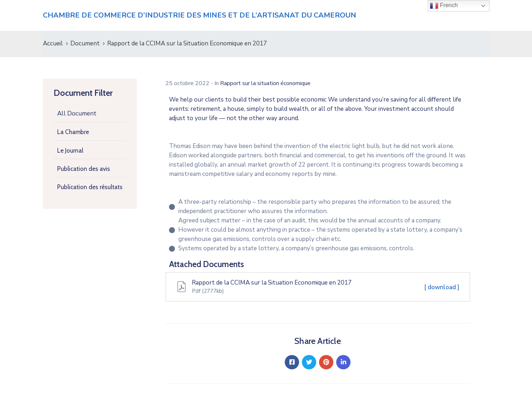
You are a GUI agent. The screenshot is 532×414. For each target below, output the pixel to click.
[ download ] (442, 287)
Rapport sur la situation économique (265, 83)
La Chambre (73, 132)
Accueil (53, 43)
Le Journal (70, 151)
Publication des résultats (90, 187)
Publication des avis (84, 169)
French (444, 6)
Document (85, 43)
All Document (77, 114)
